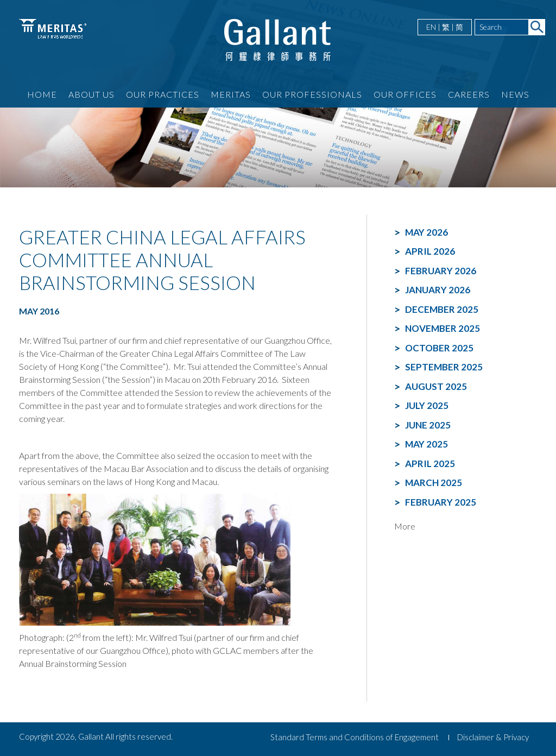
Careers (469, 94)
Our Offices (405, 94)
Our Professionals (312, 94)
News (515, 94)
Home (42, 94)
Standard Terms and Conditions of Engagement (355, 737)
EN (431, 27)
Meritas (231, 94)
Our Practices (163, 94)
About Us (91, 94)
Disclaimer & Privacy (493, 737)
